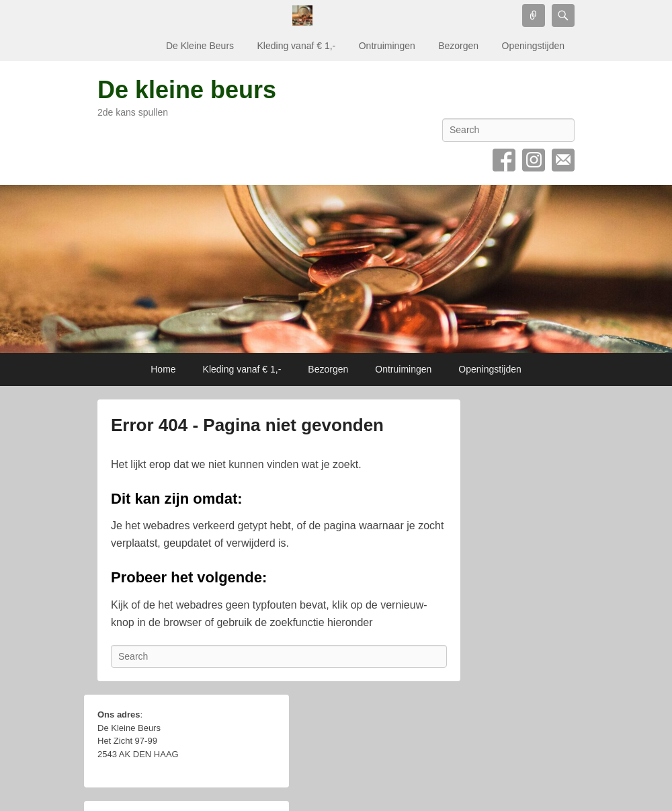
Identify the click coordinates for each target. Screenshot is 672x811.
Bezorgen (458, 46)
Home (163, 369)
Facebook (504, 160)
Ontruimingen (387, 46)
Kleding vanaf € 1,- (297, 46)
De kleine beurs (187, 90)
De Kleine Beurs (200, 46)
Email (563, 160)
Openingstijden (533, 46)
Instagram (534, 160)
